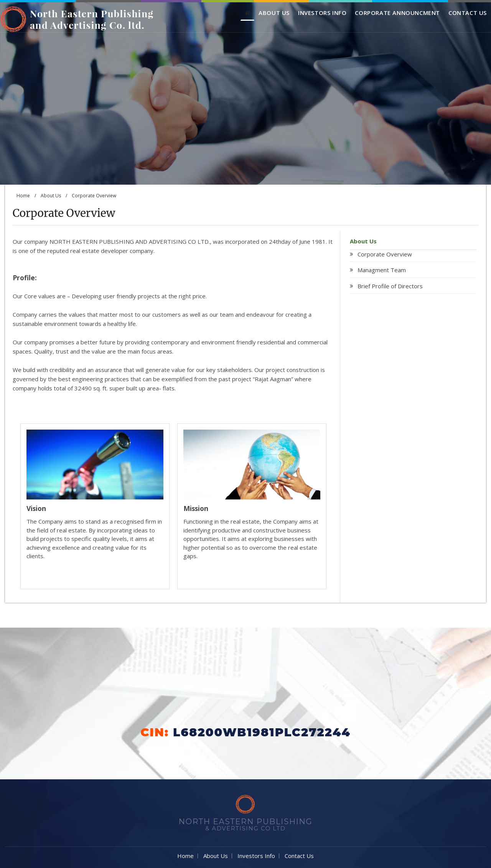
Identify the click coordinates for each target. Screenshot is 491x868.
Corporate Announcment (397, 13)
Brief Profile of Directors (390, 286)
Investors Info (322, 13)
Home (23, 196)
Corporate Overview (385, 254)
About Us (274, 13)
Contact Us (468, 13)
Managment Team (382, 270)
